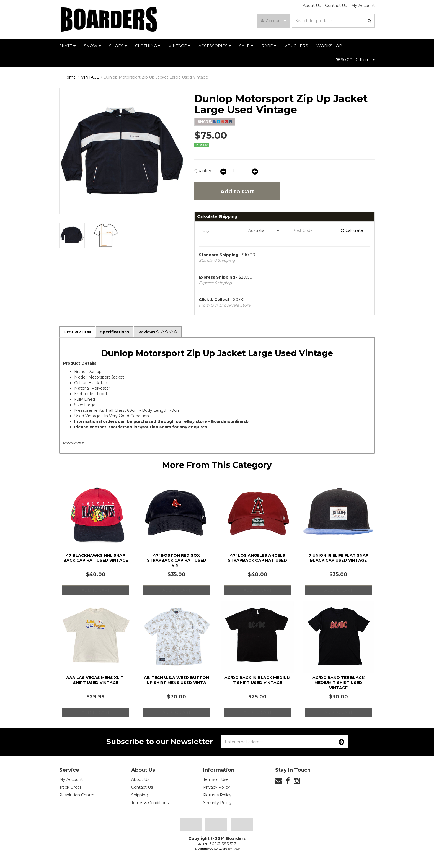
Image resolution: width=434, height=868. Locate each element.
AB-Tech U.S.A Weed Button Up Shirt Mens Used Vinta (176, 680)
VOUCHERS (296, 46)
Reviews (162, 332)
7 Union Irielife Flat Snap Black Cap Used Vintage (339, 558)
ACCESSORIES (215, 46)
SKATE (67, 46)
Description (78, 332)
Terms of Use (216, 780)
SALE (246, 46)
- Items (355, 60)
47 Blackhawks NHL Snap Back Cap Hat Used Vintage (96, 558)
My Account (363, 6)
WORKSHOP (329, 46)
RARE (269, 46)
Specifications (117, 332)
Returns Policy (217, 795)
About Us (312, 6)
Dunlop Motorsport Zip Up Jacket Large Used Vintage (156, 77)
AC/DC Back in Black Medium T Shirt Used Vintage (257, 680)
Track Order (70, 787)
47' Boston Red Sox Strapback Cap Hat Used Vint (177, 561)
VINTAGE (179, 46)
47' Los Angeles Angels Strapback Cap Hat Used (257, 558)
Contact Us (336, 6)
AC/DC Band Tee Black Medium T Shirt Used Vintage (339, 683)
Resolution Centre (77, 795)
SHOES (118, 46)
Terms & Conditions (150, 803)
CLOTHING (148, 46)
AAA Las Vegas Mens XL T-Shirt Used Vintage (95, 680)
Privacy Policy (217, 787)
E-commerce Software (211, 849)
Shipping (140, 795)
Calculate (352, 230)
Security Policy (217, 803)
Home (70, 77)
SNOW (92, 46)
